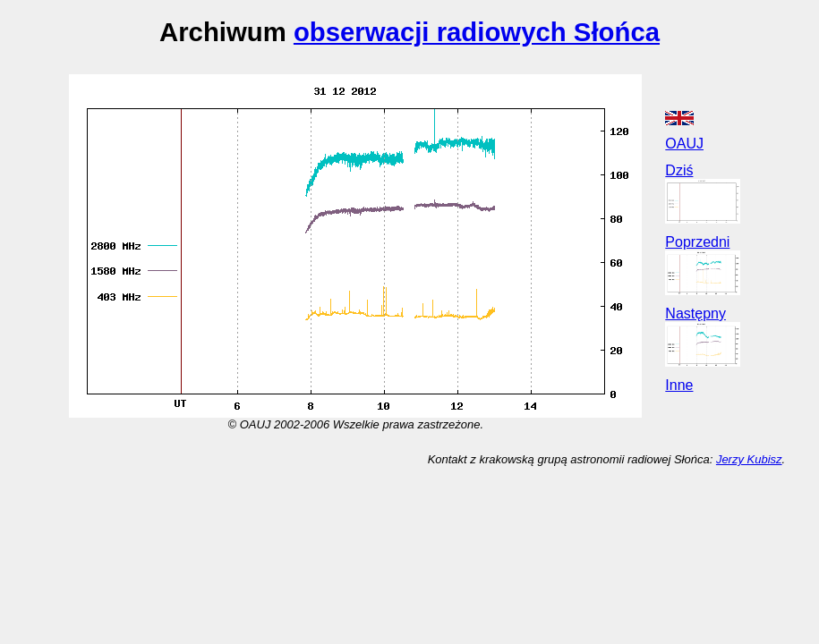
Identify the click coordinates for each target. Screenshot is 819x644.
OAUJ (684, 144)
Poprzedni (697, 242)
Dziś (679, 170)
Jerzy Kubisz (749, 459)
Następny (695, 314)
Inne (679, 385)
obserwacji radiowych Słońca (477, 32)
